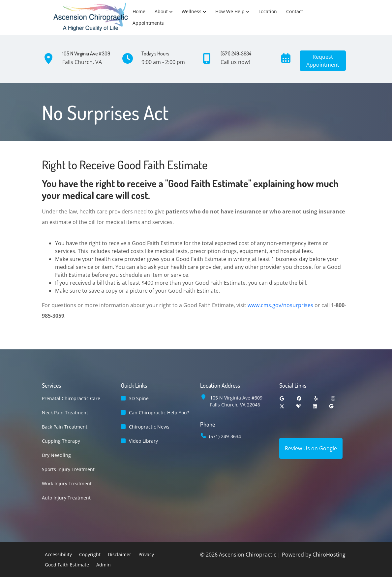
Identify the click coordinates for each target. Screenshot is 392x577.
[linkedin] (315, 406)
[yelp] (316, 398)
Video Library (143, 441)
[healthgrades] (298, 406)
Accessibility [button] (58, 554)
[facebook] (299, 398)
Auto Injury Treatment (66, 498)
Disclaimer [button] (120, 554)
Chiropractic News (149, 427)
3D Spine (139, 398)
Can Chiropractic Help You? (159, 413)
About (161, 11)
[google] (282, 398)
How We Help (230, 11)
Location (268, 11)
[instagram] (333, 398)
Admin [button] (104, 565)
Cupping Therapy (61, 441)
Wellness (192, 11)
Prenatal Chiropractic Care (71, 398)
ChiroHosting (329, 555)
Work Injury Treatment (67, 483)
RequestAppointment (323, 61)
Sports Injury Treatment (68, 469)
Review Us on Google (311, 448)
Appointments (148, 23)
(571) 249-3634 (225, 436)
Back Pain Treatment (65, 427)
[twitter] (282, 406)
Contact (295, 11)
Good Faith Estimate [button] (67, 565)
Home (139, 11)
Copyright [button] (90, 554)
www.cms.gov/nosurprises (280, 305)
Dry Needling (56, 455)
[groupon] (331, 406)
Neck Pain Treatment (65, 413)
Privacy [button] (146, 554)
